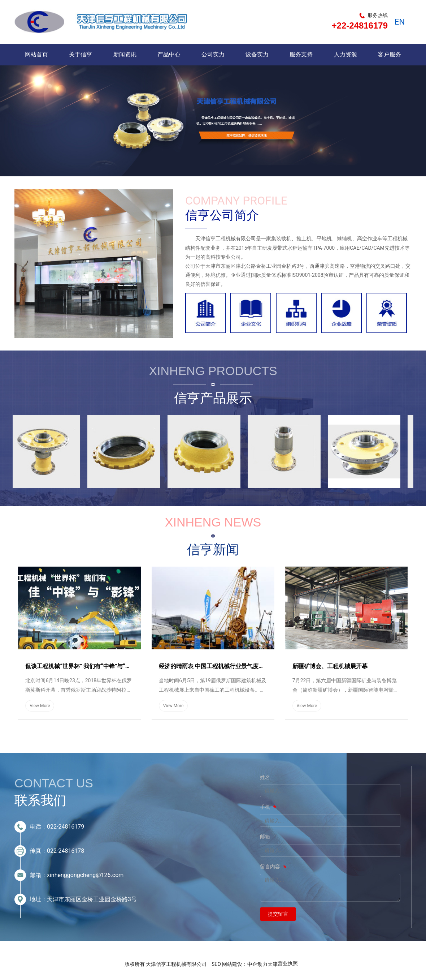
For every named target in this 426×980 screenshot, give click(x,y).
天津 (273, 964)
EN (400, 22)
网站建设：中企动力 (245, 964)
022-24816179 (66, 827)
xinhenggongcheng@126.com (85, 875)
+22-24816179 (360, 25)
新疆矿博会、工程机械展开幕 (330, 666)
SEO (216, 964)
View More (40, 706)
